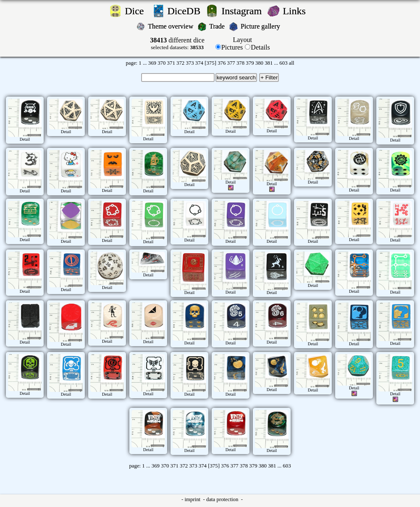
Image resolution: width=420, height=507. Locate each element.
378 (240, 63)
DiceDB (185, 11)
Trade (218, 26)
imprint (193, 499)
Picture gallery (262, 26)
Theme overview (171, 26)
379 (250, 63)
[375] (210, 63)
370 (161, 63)
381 (269, 63)
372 (180, 63)
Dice (137, 11)
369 (152, 63)
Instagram (243, 11)
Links (297, 11)
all (292, 63)
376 (222, 63)
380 (259, 63)
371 (171, 63)
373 (190, 63)
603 (283, 63)
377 (231, 63)
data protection (223, 499)
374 (199, 63)
